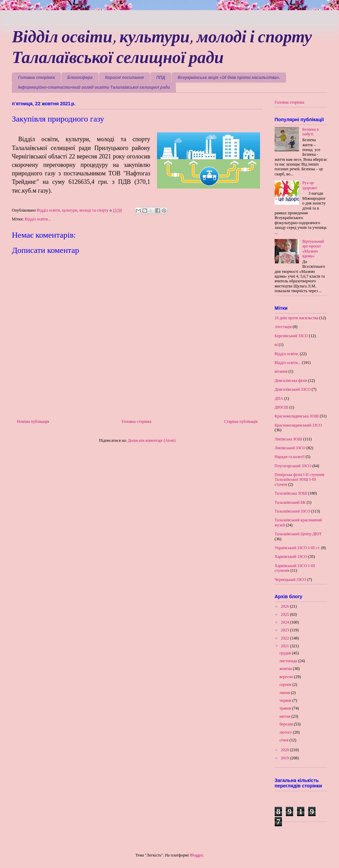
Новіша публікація (33, 421)
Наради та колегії (290, 457)
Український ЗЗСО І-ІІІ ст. (297, 548)
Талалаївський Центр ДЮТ (298, 534)
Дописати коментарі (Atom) (152, 440)
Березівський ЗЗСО (291, 336)
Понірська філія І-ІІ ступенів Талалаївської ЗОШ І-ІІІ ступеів (300, 480)
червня (286, 700)
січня (284, 740)
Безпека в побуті (311, 132)
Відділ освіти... (38, 219)
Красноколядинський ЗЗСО (298, 425)
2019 (286, 758)
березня (286, 724)
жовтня (286, 669)
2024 (286, 622)
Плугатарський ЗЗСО (293, 466)
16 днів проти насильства (296, 318)
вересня (287, 677)
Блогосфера (80, 78)
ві (276, 345)
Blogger (196, 855)
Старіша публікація (241, 421)
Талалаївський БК (290, 502)
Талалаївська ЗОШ (291, 493)
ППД (161, 78)
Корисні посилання (124, 78)
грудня (286, 653)
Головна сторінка (36, 78)
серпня (286, 685)
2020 (286, 750)
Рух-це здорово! (310, 185)
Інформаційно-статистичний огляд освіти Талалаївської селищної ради (94, 87)
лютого (286, 732)
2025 (286, 614)
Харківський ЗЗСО (291, 557)
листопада (289, 661)
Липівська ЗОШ (288, 439)
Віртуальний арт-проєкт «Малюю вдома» (313, 249)
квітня (285, 716)
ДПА (279, 398)
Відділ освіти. (287, 354)
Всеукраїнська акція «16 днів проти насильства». (229, 78)
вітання (281, 371)
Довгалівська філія (291, 381)
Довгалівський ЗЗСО (293, 389)
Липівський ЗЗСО (290, 448)
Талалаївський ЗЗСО (292, 511)
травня (286, 708)
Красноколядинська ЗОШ (297, 416)
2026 (286, 606)
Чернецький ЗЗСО (290, 580)
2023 (286, 630)
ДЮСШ (282, 407)
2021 (286, 646)
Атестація (283, 327)
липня (285, 693)
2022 (286, 638)
